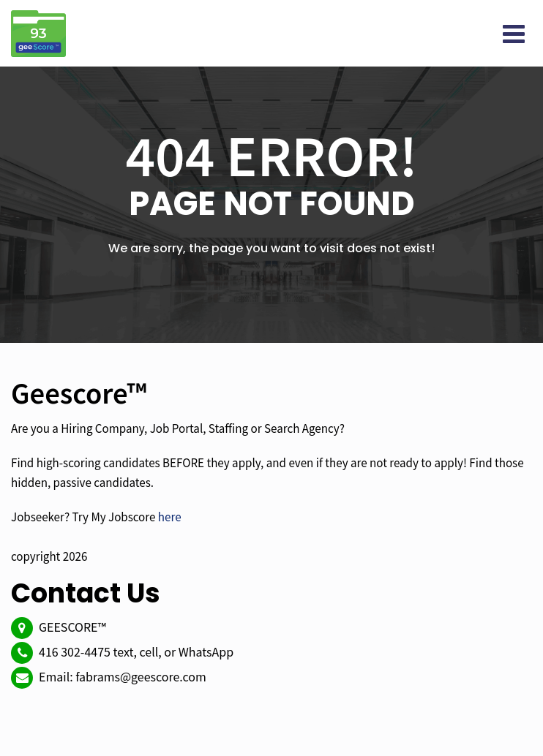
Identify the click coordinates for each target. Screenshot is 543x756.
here (170, 516)
